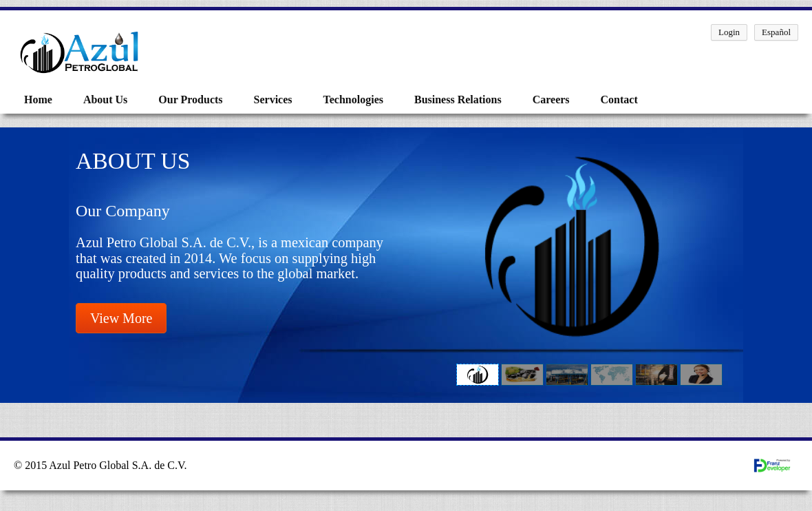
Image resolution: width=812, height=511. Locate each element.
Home (38, 100)
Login (729, 32)
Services (273, 100)
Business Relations (458, 100)
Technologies (353, 100)
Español (776, 32)
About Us (105, 100)
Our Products (190, 100)
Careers (551, 100)
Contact (619, 100)
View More (121, 318)
